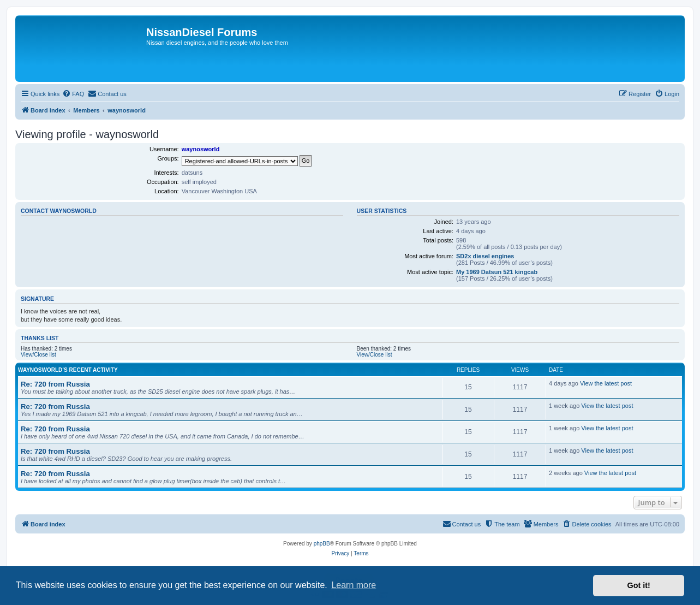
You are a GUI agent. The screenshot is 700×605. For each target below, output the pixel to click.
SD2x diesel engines (485, 256)
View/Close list (38, 355)
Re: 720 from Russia (55, 384)
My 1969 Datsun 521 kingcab (497, 272)
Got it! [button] (639, 585)
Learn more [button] (354, 585)
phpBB (322, 544)
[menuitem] (73, 94)
